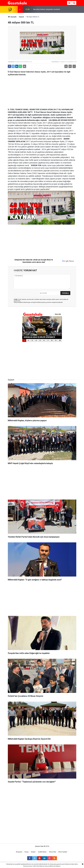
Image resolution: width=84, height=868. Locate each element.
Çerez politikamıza (50, 866)
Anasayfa (12, 17)
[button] (66, 66)
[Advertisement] (42, 91)
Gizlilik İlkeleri (42, 852)
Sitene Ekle (53, 852)
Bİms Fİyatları (63, 852)
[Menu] (69, 3)
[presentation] (15, 9)
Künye (27, 852)
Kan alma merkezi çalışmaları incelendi (46, 9)
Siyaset (21, 17)
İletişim (33, 852)
